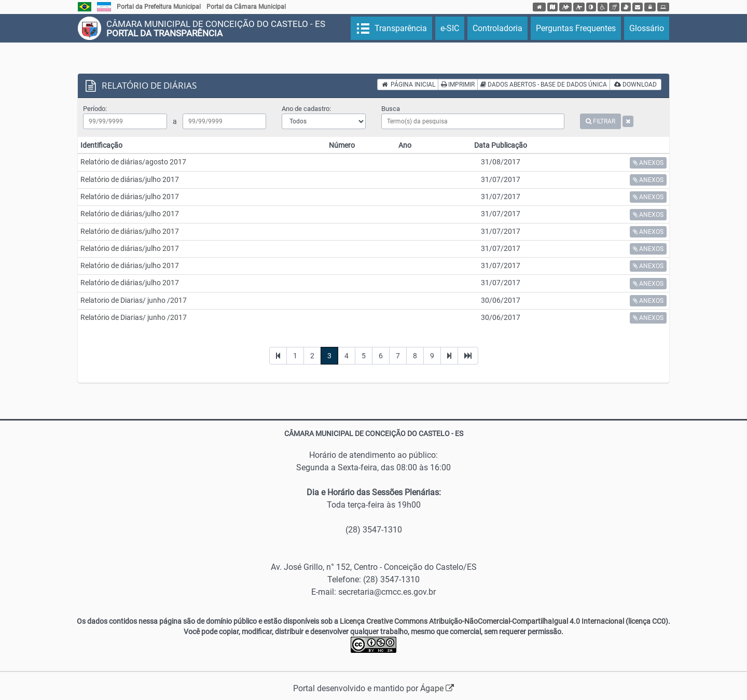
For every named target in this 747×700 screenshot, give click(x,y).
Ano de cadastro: (306, 109)
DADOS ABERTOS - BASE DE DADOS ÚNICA (544, 85)
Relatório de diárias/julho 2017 (130, 179)
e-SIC (450, 28)
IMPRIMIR (458, 85)
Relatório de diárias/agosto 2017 (133, 162)
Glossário (647, 28)
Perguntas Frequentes (576, 28)
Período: (95, 109)
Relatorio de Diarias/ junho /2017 (134, 300)
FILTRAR (600, 121)
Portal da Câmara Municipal (246, 7)
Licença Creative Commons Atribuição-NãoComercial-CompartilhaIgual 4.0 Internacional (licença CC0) (504, 621)
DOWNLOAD (635, 85)
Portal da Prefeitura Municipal (159, 7)
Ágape (437, 688)
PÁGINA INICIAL (409, 85)
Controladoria (497, 28)
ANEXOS (648, 163)
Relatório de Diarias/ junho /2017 (134, 317)
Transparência (400, 28)
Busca (391, 109)
